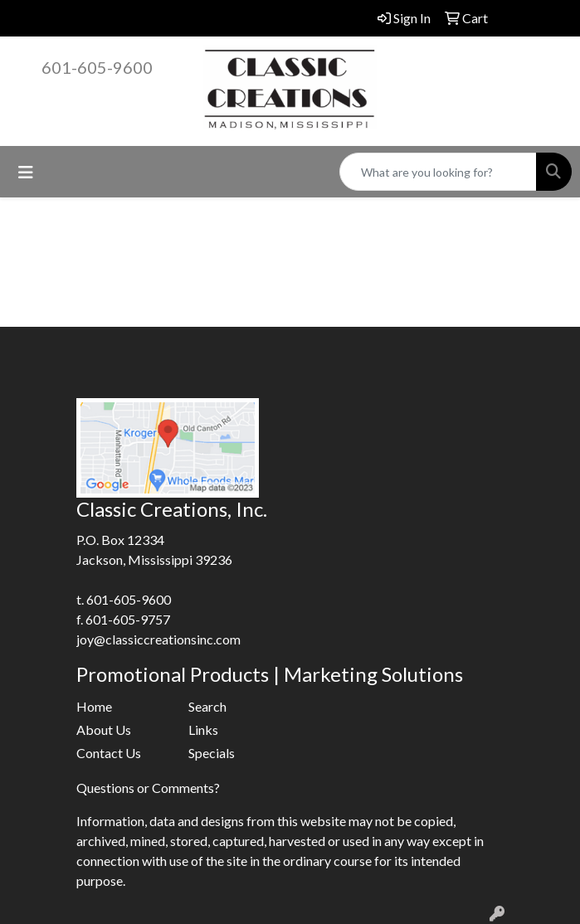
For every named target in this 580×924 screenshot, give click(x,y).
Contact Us (109, 753)
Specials (212, 753)
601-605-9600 (97, 67)
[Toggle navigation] (26, 172)
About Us (104, 729)
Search (207, 706)
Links (203, 729)
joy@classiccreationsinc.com (158, 639)
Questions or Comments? (148, 788)
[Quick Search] (438, 172)
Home (94, 706)
